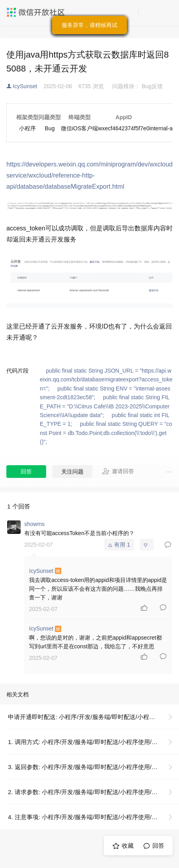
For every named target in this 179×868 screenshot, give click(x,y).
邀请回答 (118, 471)
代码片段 (18, 371)
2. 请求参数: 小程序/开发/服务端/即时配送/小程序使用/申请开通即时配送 (93, 792)
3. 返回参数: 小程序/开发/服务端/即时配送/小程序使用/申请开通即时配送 (93, 767)
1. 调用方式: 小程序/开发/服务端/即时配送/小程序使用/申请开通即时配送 (93, 742)
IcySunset (25, 86)
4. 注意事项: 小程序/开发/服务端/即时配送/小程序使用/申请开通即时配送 (93, 817)
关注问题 (72, 472)
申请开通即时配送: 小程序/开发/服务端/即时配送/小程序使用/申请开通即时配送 (93, 717)
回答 (26, 472)
